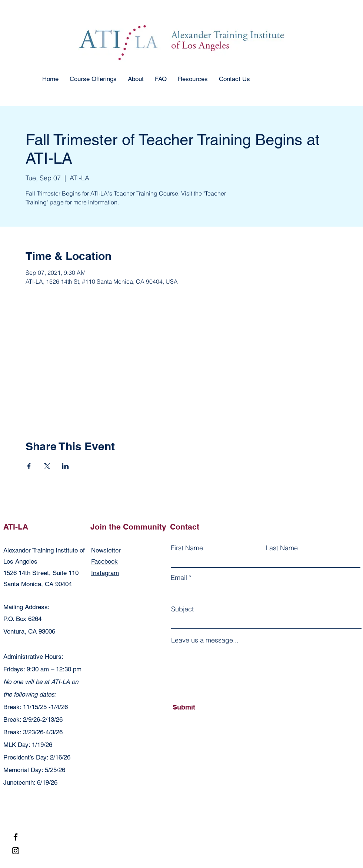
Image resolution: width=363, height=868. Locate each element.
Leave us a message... (205, 640)
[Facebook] (16, 837)
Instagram (105, 573)
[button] (93, 79)
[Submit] (207, 707)
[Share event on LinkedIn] (65, 466)
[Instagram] (16, 851)
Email (179, 578)
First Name (187, 548)
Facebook (104, 561)
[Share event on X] (47, 466)
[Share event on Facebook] (29, 466)
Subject (182, 609)
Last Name (282, 548)
